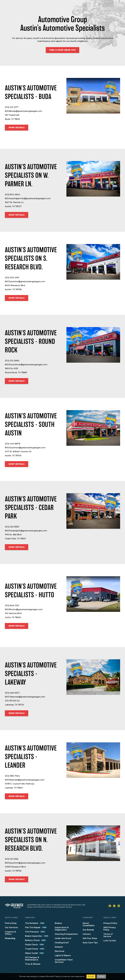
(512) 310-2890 (12, 361)
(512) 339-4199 (12, 278)
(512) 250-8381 (12, 527)
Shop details (17, 128)
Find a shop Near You (62, 50)
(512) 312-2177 (12, 107)
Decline (101, 976)
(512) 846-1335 (12, 606)
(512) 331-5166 (12, 859)
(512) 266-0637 (12, 693)
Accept (91, 976)
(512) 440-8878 (13, 444)
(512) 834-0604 (12, 195)
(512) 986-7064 (12, 776)
